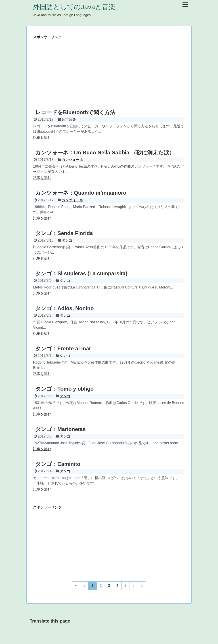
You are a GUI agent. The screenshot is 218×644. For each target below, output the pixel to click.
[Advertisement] (109, 71)
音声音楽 (69, 119)
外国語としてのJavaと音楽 (74, 7)
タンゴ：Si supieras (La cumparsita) (81, 273)
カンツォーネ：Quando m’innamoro (81, 193)
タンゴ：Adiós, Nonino (65, 308)
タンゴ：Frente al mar (63, 348)
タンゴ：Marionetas (61, 429)
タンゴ (67, 240)
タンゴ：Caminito (58, 464)
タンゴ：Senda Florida (64, 233)
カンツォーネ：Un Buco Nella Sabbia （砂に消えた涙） (105, 153)
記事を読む (42, 138)
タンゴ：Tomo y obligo (64, 389)
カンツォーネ (72, 160)
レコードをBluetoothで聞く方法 (75, 112)
